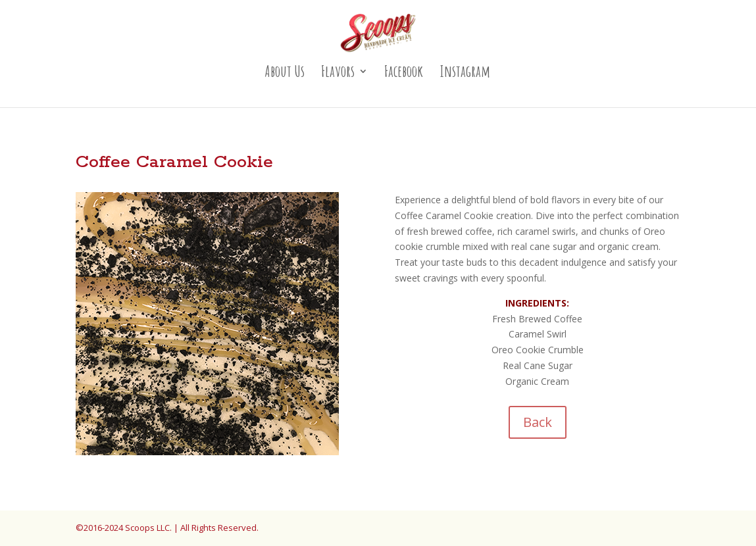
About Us (285, 74)
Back (538, 422)
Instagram (465, 74)
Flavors (338, 74)
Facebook (404, 74)
